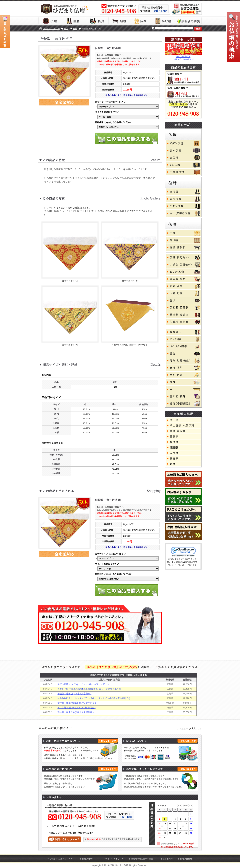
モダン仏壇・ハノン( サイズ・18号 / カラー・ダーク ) (84, 684)
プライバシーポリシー (113, 859)
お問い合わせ (186, 859)
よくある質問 (167, 859)
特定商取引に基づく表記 (142, 859)
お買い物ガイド (89, 859)
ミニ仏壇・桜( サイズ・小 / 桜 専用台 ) (76, 708)
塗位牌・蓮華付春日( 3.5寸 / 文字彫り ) (77, 703)
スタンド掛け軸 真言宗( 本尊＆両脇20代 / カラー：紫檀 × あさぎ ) (90, 689)
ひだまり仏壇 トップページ (62, 859)
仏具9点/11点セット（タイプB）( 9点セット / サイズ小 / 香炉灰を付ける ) (94, 698)
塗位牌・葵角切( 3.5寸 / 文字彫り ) (74, 694)
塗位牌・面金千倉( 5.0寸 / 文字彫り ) (76, 712)
